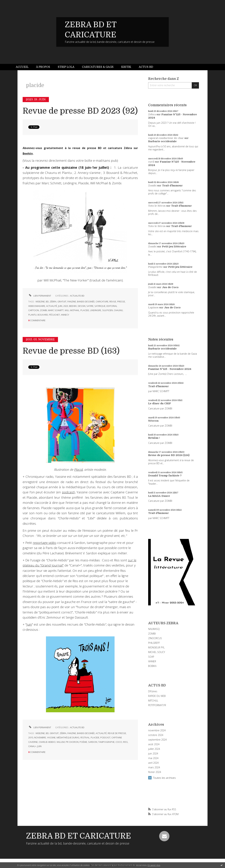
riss (125, 742)
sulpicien (108, 310)
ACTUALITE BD (77, 296)
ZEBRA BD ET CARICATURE (79, 836)
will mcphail (72, 310)
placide (85, 310)
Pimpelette (155, 267)
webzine (40, 301)
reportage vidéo (45, 543)
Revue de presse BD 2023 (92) (80, 111)
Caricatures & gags (98, 67)
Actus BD (146, 67)
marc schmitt (56, 310)
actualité (52, 306)
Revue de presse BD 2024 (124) (169, 455)
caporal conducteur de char (166, 138)
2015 (31, 737)
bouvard (43, 315)
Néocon (153, 421)
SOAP (151, 657)
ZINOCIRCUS (155, 638)
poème (83, 742)
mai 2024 (153, 758)
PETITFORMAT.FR (157, 705)
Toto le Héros (157, 206)
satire (90, 306)
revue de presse (117, 733)
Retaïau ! (154, 438)
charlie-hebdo (47, 742)
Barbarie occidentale (162, 141)
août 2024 (154, 744)
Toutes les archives (164, 778)
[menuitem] (24, 67)
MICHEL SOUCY (157, 652)
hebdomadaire (37, 306)
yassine (51, 737)
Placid (79, 470)
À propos (43, 67)
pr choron (72, 742)
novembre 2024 (157, 730)
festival (85, 737)
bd (47, 301)
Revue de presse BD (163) (71, 351)
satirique (100, 306)
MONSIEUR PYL (156, 647)
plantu (32, 315)
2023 (66, 306)
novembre (40, 737)
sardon (93, 742)
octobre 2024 (156, 735)
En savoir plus (154, 865)
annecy (65, 315)
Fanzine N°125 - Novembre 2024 (170, 369)
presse (121, 301)
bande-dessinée (86, 301)
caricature (102, 301)
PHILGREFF (154, 643)
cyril (151, 162)
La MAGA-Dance (159, 496)
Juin (29, 624)
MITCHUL (153, 701)
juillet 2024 (154, 749)
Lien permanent (40, 296)
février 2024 (155, 772)
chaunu (118, 310)
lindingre (96, 310)
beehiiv (73, 306)
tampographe (106, 742)
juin (60, 306)
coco (119, 742)
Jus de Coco (170, 287)
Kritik (126, 67)
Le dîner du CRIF (160, 403)
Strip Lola (66, 67)
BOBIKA (152, 666)
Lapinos (153, 307)
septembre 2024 (157, 740)
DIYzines (153, 691)
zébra (53, 301)
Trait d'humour (172, 186)
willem (61, 742)
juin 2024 (153, 754)
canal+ (32, 746)
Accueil (22, 67)
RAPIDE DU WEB (157, 696)
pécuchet (54, 315)
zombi (43, 310)
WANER (152, 661)
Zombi (152, 186)
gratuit (62, 301)
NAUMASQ (154, 629)
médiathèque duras (68, 737)
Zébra (152, 114)
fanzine (72, 301)
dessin (82, 306)
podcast (68, 492)
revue (113, 301)
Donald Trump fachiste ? (165, 476)
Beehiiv (28, 153)
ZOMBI (152, 634)
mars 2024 (154, 767)
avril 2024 (153, 763)
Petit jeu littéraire (174, 247)
